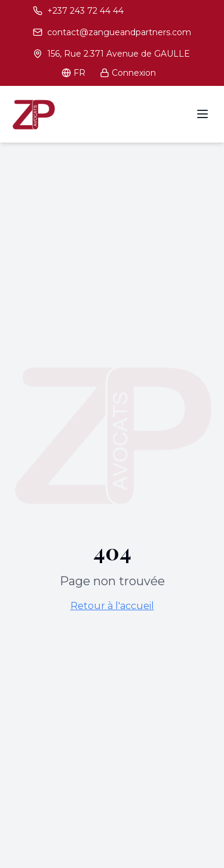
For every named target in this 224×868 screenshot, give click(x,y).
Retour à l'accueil (112, 606)
